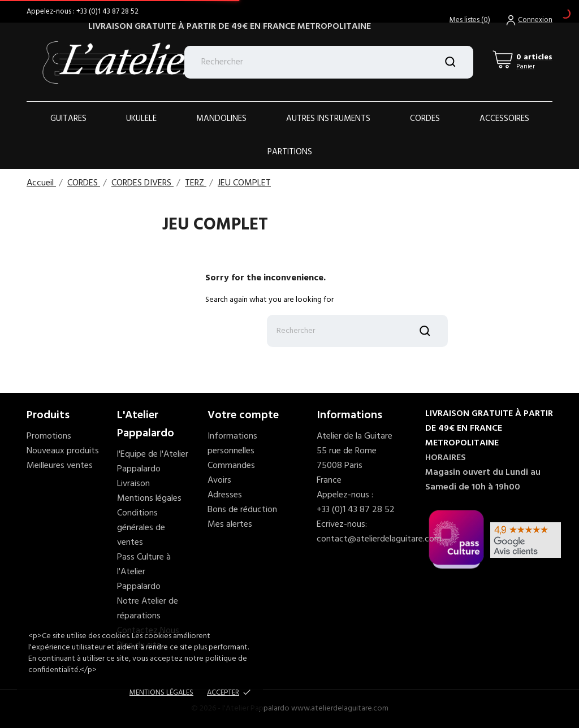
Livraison (133, 484)
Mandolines (221, 119)
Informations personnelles (232, 444)
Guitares (68, 119)
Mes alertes (230, 525)
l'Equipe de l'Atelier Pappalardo (153, 462)
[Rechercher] (329, 62)
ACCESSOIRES (504, 119)
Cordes (425, 119)
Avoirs (219, 480)
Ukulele (141, 119)
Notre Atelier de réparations (148, 609)
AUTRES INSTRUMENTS (328, 119)
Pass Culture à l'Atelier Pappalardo (144, 572)
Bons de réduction (242, 510)
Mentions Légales (161, 693)
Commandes (231, 466)
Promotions (49, 436)
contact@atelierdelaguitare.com (379, 539)
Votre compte (243, 415)
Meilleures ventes (60, 466)
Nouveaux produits (63, 451)
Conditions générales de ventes (141, 528)
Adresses (225, 495)
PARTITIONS (290, 152)
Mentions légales (149, 499)
